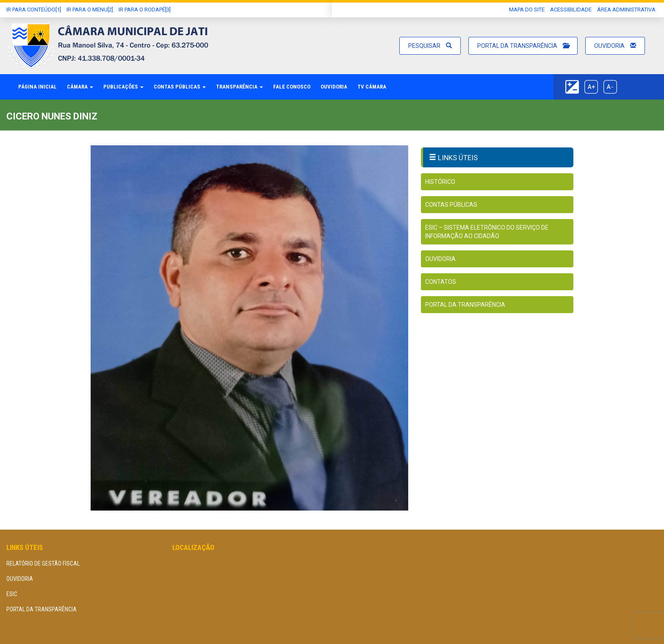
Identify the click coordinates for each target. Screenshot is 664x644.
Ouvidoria (615, 46)
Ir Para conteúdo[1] (34, 10)
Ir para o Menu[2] (90, 10)
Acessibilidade (571, 10)
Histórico (440, 182)
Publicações (123, 87)
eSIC (12, 594)
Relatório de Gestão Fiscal (43, 563)
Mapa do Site (527, 10)
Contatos (441, 282)
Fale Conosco (292, 87)
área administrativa (626, 10)
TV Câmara (372, 87)
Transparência (239, 87)
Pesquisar (430, 46)
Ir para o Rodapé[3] (145, 10)
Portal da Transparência (523, 46)
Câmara (80, 87)
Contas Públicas (180, 87)
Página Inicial (37, 87)
